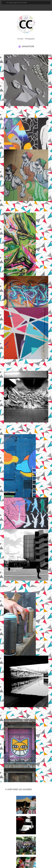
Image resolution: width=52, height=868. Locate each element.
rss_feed (38, 8)
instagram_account (23, 8)
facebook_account (19, 8)
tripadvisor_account (28, 8)
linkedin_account (33, 8)
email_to (14, 8)
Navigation (28, 46)
